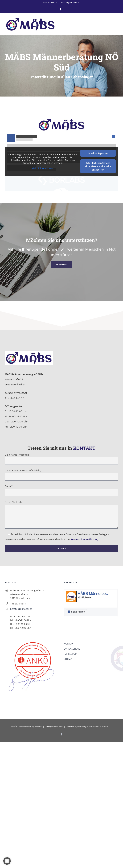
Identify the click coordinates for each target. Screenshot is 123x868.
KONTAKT (69, 644)
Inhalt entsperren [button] (98, 153)
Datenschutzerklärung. (85, 539)
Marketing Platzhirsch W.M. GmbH (93, 727)
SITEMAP (69, 659)
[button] (7, 861)
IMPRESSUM (71, 654)
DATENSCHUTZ (72, 649)
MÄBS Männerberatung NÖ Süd (27, 727)
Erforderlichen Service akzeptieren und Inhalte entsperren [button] (98, 166)
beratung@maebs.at (70, 2)
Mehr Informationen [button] (43, 168)
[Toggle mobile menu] (117, 21)
